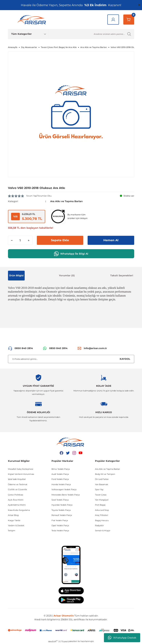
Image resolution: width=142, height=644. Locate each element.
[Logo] (32, 20)
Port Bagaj (100, 505)
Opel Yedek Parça (60, 525)
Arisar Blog (13, 515)
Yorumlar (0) (67, 275)
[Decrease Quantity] (12, 240)
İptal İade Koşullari (17, 479)
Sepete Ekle (60, 240)
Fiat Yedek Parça (60, 520)
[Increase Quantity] (29, 240)
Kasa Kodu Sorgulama (19, 510)
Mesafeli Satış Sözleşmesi (21, 469)
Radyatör (99, 525)
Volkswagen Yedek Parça (64, 489)
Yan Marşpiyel (102, 500)
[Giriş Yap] (113, 20)
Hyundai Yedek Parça (62, 505)
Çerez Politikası (16, 495)
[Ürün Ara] (91, 34)
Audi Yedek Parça (60, 474)
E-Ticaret (64, 641)
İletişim (12, 531)
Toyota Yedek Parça (61, 510)
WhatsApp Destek (122, 638)
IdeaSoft (53, 641)
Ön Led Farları (102, 479)
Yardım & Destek (16, 525)
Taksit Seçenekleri (122, 275)
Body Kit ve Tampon (105, 474)
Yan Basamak (102, 484)
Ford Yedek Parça (60, 479)
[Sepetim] (129, 20)
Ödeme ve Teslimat (18, 484)
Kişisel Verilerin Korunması (21, 474)
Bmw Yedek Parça (61, 469)
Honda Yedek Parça (61, 484)
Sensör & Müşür (103, 531)
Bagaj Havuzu (102, 520)
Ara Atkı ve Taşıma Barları (66, 201)
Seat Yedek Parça (60, 500)
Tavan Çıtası (101, 495)
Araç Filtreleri (102, 515)
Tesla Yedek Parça (60, 531)
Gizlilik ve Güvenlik (18, 489)
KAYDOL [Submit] (125, 359)
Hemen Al (111, 240)
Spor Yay (99, 489)
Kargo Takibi (14, 520)
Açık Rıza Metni (16, 500)
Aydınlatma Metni (17, 505)
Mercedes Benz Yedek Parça (66, 495)
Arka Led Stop (102, 510)
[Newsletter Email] (71, 359)
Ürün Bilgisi (16, 275)
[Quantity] (20, 240)
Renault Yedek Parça (62, 515)
